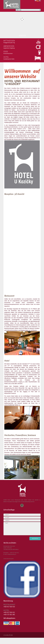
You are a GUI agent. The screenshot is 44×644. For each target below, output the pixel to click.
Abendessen (9, 46)
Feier (6, 52)
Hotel (6, 57)
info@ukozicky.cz (12, 554)
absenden (35, 538)
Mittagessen (9, 41)
